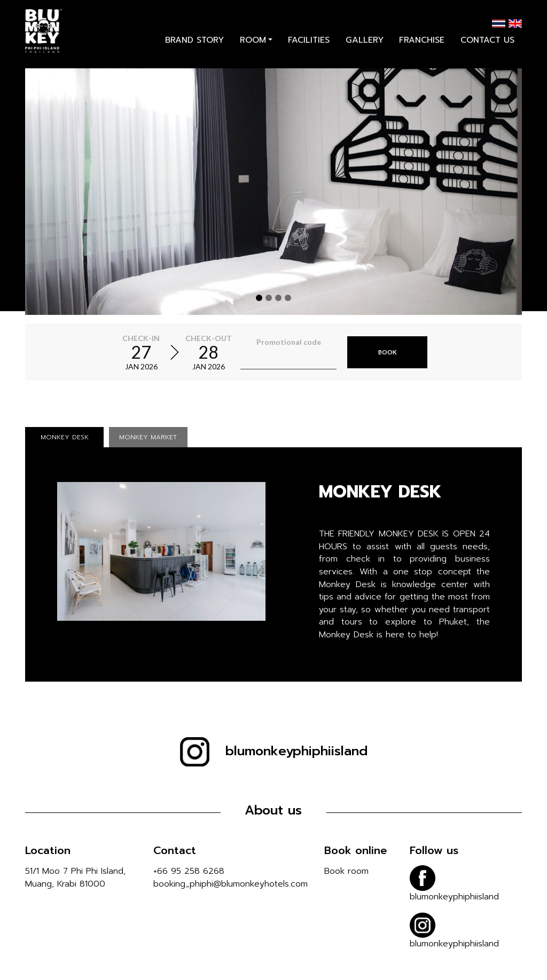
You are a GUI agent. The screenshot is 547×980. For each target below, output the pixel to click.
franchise (422, 47)
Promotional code (289, 342)
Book (388, 351)
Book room (346, 871)
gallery (365, 47)
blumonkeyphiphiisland (274, 751)
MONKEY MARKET (148, 437)
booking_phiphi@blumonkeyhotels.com (230, 884)
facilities (309, 47)
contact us (487, 47)
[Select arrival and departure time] (175, 352)
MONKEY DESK (65, 437)
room (253, 47)
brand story (194, 47)
